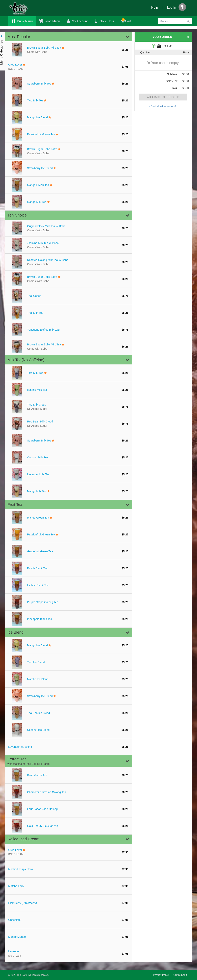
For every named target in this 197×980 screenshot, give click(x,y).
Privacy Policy (161, 975)
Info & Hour (104, 21)
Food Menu (49, 21)
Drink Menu (22, 21)
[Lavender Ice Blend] (68, 747)
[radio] (163, 46)
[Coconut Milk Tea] (68, 457)
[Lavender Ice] (68, 954)
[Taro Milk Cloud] (68, 407)
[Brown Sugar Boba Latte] (68, 151)
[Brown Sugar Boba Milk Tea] (68, 50)
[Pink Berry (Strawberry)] (68, 903)
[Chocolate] (68, 920)
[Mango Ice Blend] (68, 117)
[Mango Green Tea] (68, 185)
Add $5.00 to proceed (163, 97)
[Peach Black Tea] (68, 568)
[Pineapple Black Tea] (68, 619)
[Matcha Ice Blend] (68, 679)
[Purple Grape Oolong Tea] (68, 602)
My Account (77, 21)
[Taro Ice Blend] (68, 662)
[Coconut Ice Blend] (68, 730)
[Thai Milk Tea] (68, 313)
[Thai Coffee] (68, 296)
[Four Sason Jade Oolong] (68, 809)
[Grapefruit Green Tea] (68, 551)
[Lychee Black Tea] (68, 585)
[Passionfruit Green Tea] (68, 134)
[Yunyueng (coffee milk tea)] (68, 330)
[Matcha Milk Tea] (68, 390)
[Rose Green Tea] (68, 775)
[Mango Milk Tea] (68, 202)
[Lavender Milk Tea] (68, 474)
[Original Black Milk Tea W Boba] (68, 228)
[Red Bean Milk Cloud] (68, 424)
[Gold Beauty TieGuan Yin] (68, 826)
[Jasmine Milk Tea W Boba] (68, 245)
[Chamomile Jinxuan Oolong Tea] (68, 792)
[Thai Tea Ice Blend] (68, 713)
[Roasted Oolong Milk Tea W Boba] (68, 262)
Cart (125, 21)
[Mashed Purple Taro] (68, 869)
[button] (68, 37)
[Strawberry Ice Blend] (68, 168)
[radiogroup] (163, 46)
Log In (172, 8)
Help (155, 8)
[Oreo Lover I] (68, 67)
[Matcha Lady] (68, 886)
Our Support (180, 975)
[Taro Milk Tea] (68, 100)
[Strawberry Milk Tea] (68, 84)
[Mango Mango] (68, 937)
